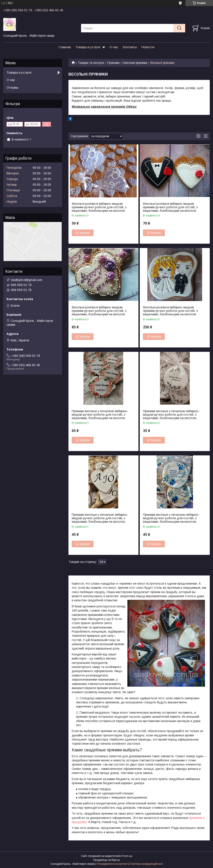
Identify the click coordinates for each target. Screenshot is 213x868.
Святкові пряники (135, 63)
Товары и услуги (88, 47)
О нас (114, 47)
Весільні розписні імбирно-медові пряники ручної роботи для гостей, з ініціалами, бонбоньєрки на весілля (99, 207)
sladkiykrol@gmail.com (27, 280)
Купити (85, 233)
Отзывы (12, 87)
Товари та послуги (91, 63)
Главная (65, 47)
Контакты (130, 47)
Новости (148, 47)
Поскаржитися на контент (112, 864)
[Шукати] (179, 28)
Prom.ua (127, 856)
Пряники (113, 63)
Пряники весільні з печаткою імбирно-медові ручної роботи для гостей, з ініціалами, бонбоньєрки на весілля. (100, 415)
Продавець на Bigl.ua (106, 860)
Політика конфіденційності (146, 864)
